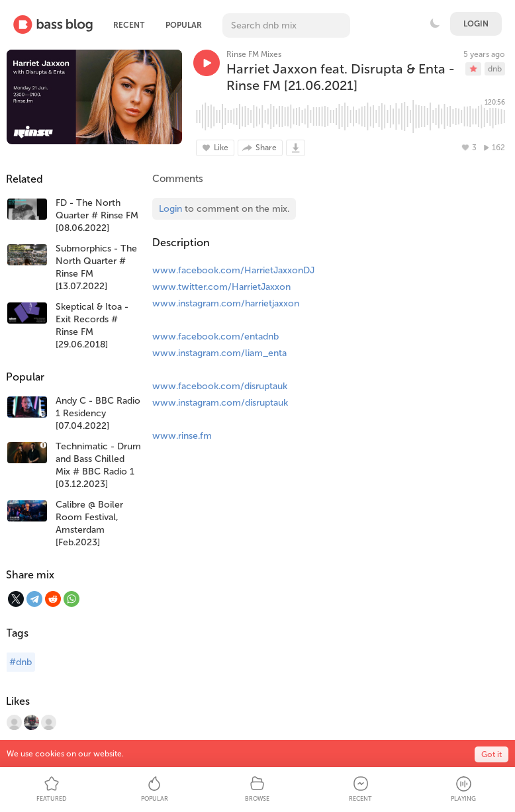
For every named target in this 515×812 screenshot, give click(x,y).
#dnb (21, 662)
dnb (495, 69)
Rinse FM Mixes (254, 54)
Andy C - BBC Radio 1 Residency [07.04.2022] (98, 413)
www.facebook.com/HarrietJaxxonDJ (233, 270)
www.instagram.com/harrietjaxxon (226, 303)
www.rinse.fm (182, 436)
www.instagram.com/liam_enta (219, 353)
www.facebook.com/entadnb (215, 337)
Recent (129, 25)
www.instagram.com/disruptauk (220, 403)
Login (476, 24)
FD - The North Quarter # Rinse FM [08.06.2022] (97, 215)
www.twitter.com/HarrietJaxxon (221, 287)
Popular (184, 25)
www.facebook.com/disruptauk (220, 386)
